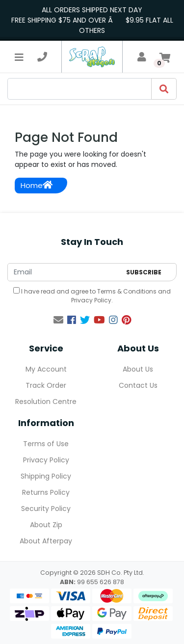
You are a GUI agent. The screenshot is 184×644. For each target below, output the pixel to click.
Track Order (46, 385)
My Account (46, 369)
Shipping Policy (46, 476)
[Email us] (58, 320)
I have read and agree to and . (92, 296)
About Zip (46, 525)
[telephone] (42, 57)
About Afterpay (46, 541)
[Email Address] (64, 272)
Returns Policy (46, 492)
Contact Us (138, 385)
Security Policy (46, 509)
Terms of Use (46, 444)
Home (37, 185)
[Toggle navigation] (19, 57)
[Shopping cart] (165, 57)
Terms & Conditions (127, 291)
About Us (138, 369)
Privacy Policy (91, 300)
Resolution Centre (46, 402)
